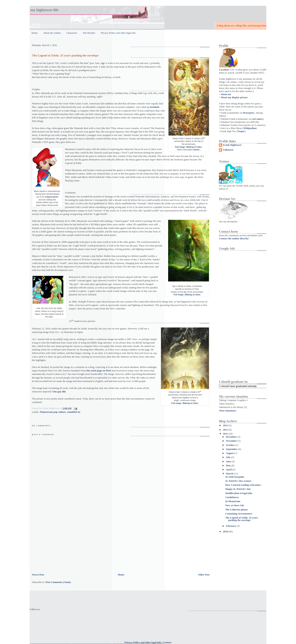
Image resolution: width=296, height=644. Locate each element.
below (196, 150)
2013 (226, 425)
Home (34, 33)
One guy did (59, 392)
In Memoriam (233, 501)
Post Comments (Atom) (58, 582)
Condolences (232, 497)
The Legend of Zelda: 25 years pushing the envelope (65, 55)
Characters (72, 33)
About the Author (52, 33)
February (231, 526)
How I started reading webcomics (243, 485)
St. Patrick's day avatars (238, 481)
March (230, 474)
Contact (167, 642)
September (232, 449)
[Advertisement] (61, 545)
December (232, 437)
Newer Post (38, 575)
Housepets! (249, 113)
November (232, 441)
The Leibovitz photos (237, 510)
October (231, 445)
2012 (226, 430)
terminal (154, 107)
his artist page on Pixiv (99, 371)
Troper (241, 131)
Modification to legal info (239, 493)
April (229, 469)
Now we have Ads (235, 505)
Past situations (228, 411)
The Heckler (89, 33)
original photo (52, 197)
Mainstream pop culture (53, 412)
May (229, 465)
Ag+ (103, 63)
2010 (226, 531)
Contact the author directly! (234, 238)
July (228, 457)
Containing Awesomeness (239, 514)
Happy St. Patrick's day (238, 489)
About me (226, 94)
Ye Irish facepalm (235, 477)
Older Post (204, 575)
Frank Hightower (232, 145)
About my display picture (234, 97)
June (229, 461)
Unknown (228, 150)
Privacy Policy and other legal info (118, 33)
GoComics (257, 119)
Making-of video (194, 147)
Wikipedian (250, 128)
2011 (226, 434)
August (230, 453)
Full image (180, 147)
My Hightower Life (44, 10)
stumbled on (74, 412)
